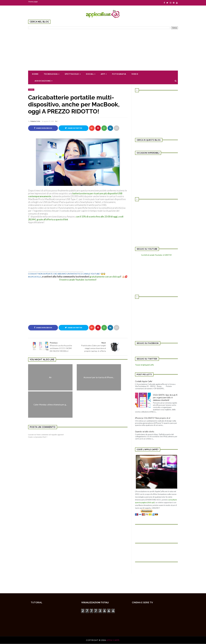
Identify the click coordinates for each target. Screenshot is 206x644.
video (31, 90)
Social (91, 74)
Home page (33, 2)
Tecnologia (52, 74)
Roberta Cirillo (35, 121)
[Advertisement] (103, 48)
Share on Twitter (74, 128)
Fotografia (119, 74)
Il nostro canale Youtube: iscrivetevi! (78, 280)
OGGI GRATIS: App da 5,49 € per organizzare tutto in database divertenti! (165, 398)
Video (135, 74)
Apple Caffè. (113, 640)
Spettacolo (73, 74)
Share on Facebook (43, 128)
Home (35, 74)
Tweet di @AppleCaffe (144, 365)
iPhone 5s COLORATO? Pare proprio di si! (153, 418)
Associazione (44, 81)
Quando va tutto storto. (145, 432)
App (104, 74)
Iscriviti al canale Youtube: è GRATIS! (156, 255)
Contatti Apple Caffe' (144, 381)
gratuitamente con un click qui (105, 277)
